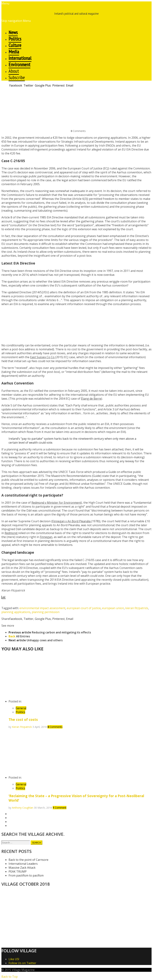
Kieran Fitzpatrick (22, 727)
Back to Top (10, 977)
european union (113, 608)
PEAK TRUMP (18, 872)
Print (5, 92)
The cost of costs (23, 719)
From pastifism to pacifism (26, 875)
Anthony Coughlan (23, 808)
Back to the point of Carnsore (28, 860)
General (21, 708)
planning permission (46, 612)
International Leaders (23, 864)
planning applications (16, 612)
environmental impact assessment (42, 608)
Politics (20, 712)
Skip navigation (12, 21)
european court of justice (84, 608)
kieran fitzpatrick (137, 608)
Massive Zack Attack (22, 868)
